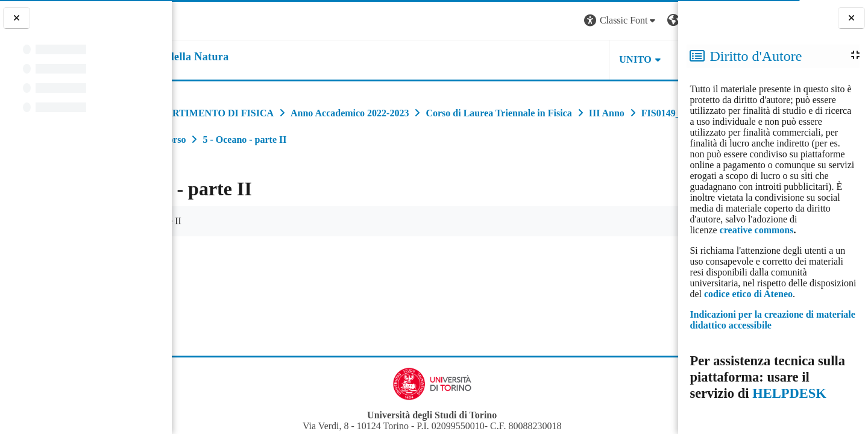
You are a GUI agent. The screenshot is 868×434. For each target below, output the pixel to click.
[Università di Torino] (209, 20)
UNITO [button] (529, 59)
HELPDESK (789, 393)
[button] (515, 21)
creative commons (757, 230)
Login (657, 20)
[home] (248, 57)
